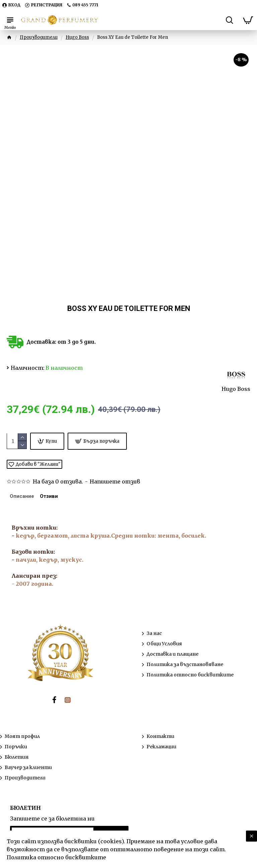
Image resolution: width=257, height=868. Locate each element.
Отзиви (55, 498)
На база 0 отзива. (58, 481)
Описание (24, 498)
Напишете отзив (115, 481)
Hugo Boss (77, 37)
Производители (39, 37)
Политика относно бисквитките (56, 857)
